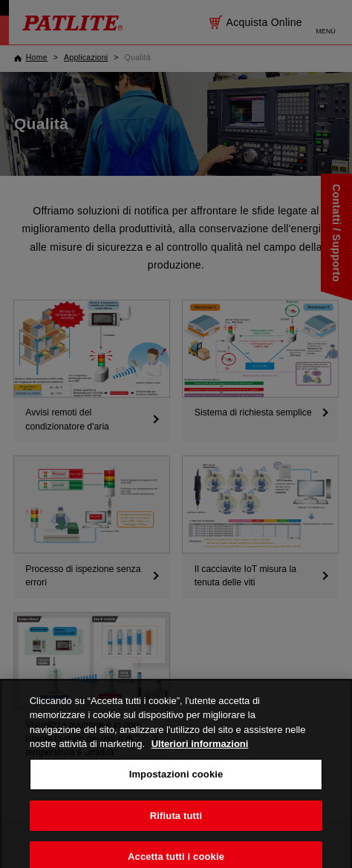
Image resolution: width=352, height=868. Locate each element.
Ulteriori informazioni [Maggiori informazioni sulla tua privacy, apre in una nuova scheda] (200, 761)
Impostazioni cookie (176, 791)
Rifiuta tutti (176, 832)
